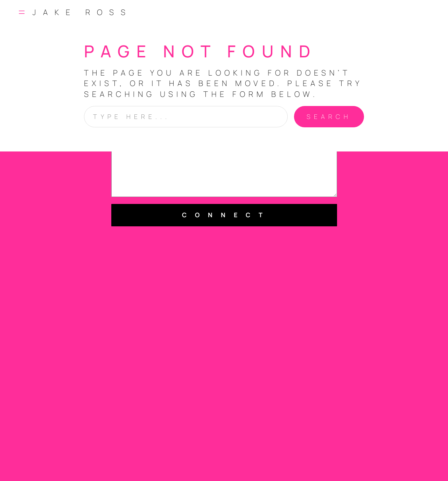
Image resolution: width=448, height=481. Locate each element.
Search (329, 116)
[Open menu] (22, 12)
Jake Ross (82, 12)
